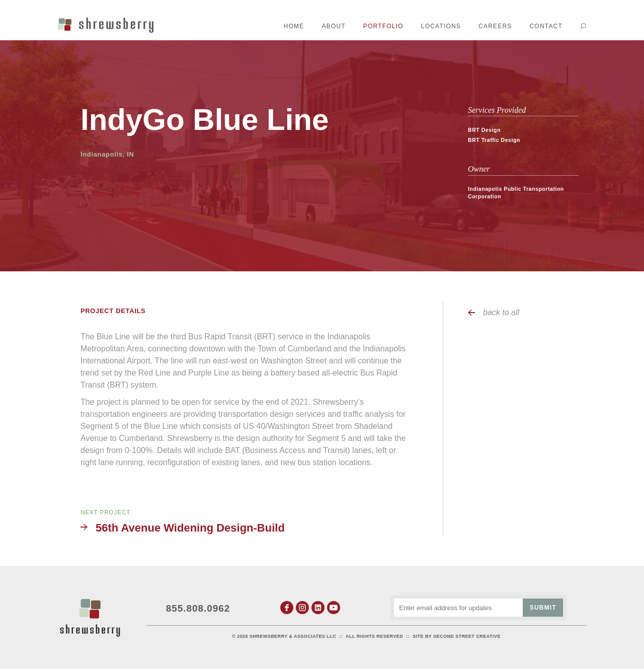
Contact (546, 26)
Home (294, 26)
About (334, 26)
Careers (495, 26)
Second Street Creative (467, 636)
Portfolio (383, 26)
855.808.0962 (198, 608)
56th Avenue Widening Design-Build (190, 528)
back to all (501, 312)
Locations (441, 26)
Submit (543, 608)
